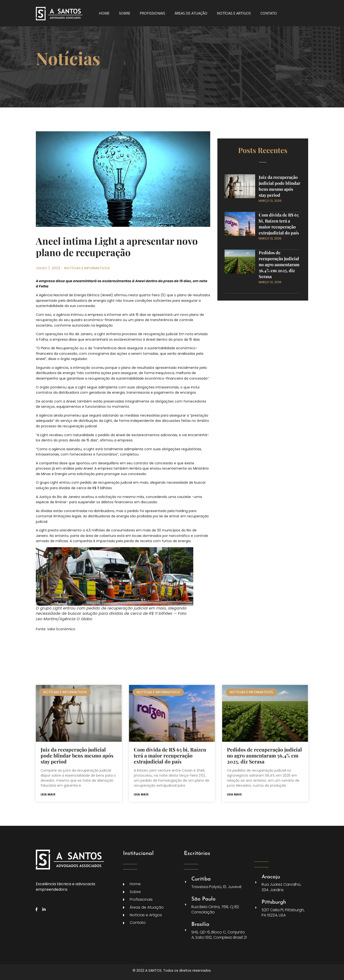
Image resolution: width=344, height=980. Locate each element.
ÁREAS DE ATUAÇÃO (191, 13)
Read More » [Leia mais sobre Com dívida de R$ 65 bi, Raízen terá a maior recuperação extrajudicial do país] (269, 243)
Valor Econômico (61, 629)
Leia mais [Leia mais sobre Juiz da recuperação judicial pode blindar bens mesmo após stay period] (48, 794)
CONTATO (269, 13)
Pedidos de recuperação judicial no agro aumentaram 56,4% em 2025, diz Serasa (279, 265)
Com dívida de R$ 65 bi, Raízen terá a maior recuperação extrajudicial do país (279, 224)
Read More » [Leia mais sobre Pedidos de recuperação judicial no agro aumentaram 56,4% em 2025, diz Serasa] (269, 287)
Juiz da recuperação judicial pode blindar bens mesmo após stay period (279, 186)
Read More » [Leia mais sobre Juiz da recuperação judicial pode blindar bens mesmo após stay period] (269, 205)
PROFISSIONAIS (152, 13)
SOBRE (125, 13)
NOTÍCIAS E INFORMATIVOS (87, 268)
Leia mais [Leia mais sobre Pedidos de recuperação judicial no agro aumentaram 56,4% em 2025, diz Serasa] (234, 794)
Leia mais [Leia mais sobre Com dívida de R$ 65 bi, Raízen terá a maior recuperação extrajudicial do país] (141, 794)
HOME (104, 13)
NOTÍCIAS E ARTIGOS (234, 13)
